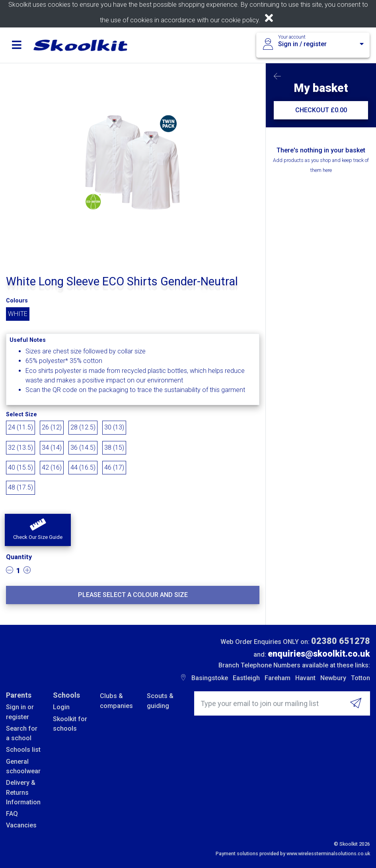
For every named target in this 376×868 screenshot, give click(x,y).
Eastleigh (246, 678)
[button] (38, 530)
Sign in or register (20, 712)
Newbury (333, 678)
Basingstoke (210, 678)
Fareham (278, 678)
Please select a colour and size (133, 595)
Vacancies (21, 825)
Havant (305, 678)
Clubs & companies (116, 701)
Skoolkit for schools (70, 724)
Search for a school (22, 733)
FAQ (12, 814)
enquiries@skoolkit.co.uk (319, 654)
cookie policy (240, 20)
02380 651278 (341, 641)
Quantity (19, 557)
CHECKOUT (321, 110)
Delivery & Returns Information (23, 792)
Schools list (23, 750)
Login (61, 707)
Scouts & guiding (160, 701)
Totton (360, 678)
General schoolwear (23, 766)
